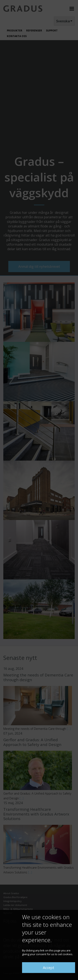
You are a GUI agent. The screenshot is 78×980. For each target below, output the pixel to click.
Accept (49, 968)
